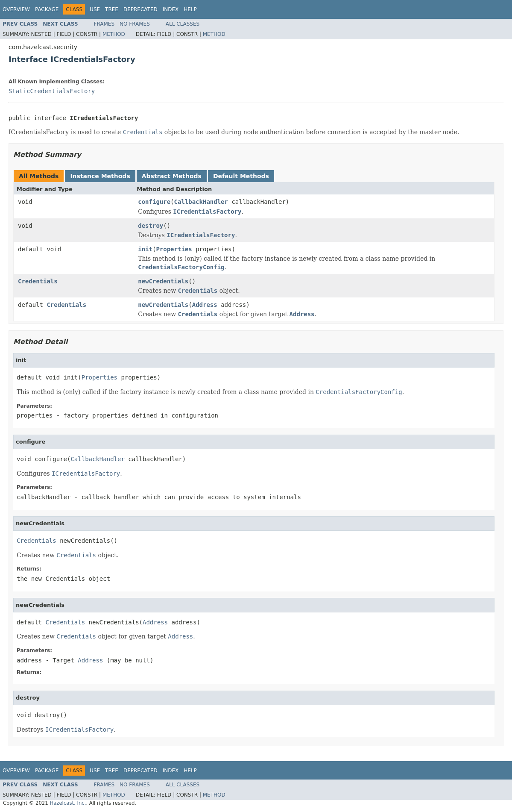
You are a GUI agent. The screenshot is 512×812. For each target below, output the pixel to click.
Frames (104, 24)
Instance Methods (100, 176)
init (145, 249)
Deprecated (140, 9)
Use (95, 9)
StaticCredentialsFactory (52, 91)
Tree (112, 9)
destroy (151, 226)
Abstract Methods (172, 176)
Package (47, 9)
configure (154, 202)
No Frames (135, 24)
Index (171, 9)
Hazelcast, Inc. (68, 803)
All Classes (183, 24)
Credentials (38, 281)
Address (205, 305)
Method (114, 34)
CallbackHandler (201, 202)
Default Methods (241, 176)
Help (190, 9)
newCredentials (163, 281)
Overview (16, 9)
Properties (174, 249)
